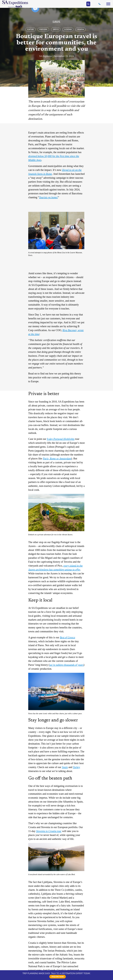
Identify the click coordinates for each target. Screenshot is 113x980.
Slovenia (68, 29)
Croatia (80, 29)
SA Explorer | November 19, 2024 (57, 56)
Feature (31, 29)
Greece (56, 29)
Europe (56, 22)
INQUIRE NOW (57, 977)
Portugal (43, 29)
